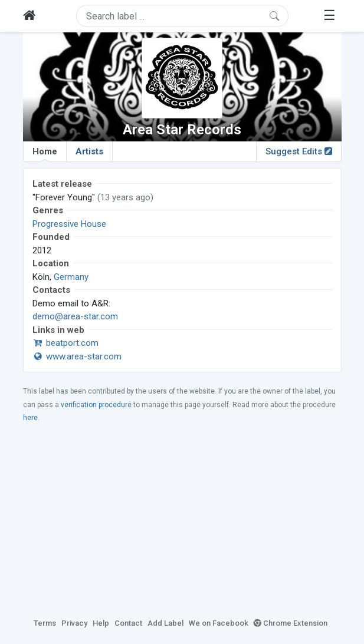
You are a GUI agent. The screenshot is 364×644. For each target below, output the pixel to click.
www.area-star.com (77, 356)
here (30, 418)
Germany (71, 277)
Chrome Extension (291, 623)
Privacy (74, 623)
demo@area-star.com (75, 316)
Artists (89, 151)
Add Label (165, 623)
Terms (45, 623)
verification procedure (96, 405)
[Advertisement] (182, 520)
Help (101, 623)
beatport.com (65, 343)
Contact (128, 623)
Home (45, 154)
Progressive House (69, 224)
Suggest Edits (299, 151)
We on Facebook (219, 623)
